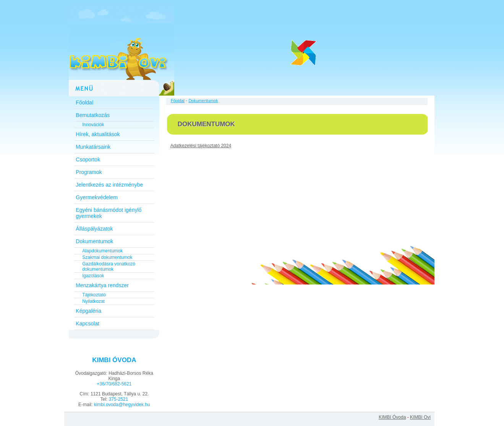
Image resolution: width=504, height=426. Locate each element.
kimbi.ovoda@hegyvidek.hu (122, 405)
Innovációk (93, 125)
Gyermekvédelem (97, 197)
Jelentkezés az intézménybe (109, 185)
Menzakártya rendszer (102, 285)
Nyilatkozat (93, 301)
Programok (89, 172)
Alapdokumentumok (102, 251)
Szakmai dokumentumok (107, 257)
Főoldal (84, 102)
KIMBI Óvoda (392, 417)
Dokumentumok (94, 241)
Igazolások (93, 276)
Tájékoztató (94, 295)
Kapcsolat (87, 324)
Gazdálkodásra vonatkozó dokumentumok (109, 267)
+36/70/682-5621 (114, 384)
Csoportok (88, 159)
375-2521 (118, 399)
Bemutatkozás (93, 115)
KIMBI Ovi (420, 417)
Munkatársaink (93, 147)
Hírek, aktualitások (98, 134)
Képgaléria (88, 311)
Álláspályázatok (94, 229)
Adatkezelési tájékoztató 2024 (201, 146)
